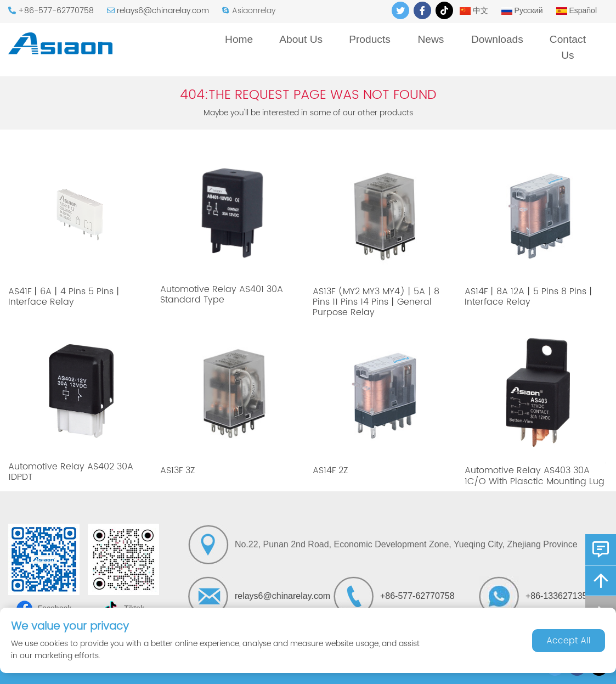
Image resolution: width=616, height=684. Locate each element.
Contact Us (568, 47)
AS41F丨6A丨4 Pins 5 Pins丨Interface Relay (65, 297)
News (431, 39)
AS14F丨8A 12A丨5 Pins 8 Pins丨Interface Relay (530, 297)
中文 (474, 10)
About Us (301, 39)
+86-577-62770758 (56, 11)
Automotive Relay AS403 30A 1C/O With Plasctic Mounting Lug (535, 476)
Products (370, 39)
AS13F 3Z (177, 470)
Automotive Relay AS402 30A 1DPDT (71, 472)
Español (577, 10)
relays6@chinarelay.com (163, 11)
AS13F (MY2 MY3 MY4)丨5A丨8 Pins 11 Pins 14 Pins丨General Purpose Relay (376, 302)
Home (239, 39)
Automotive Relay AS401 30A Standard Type (222, 295)
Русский (522, 10)
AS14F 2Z (330, 470)
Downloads (497, 39)
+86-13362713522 (561, 596)
